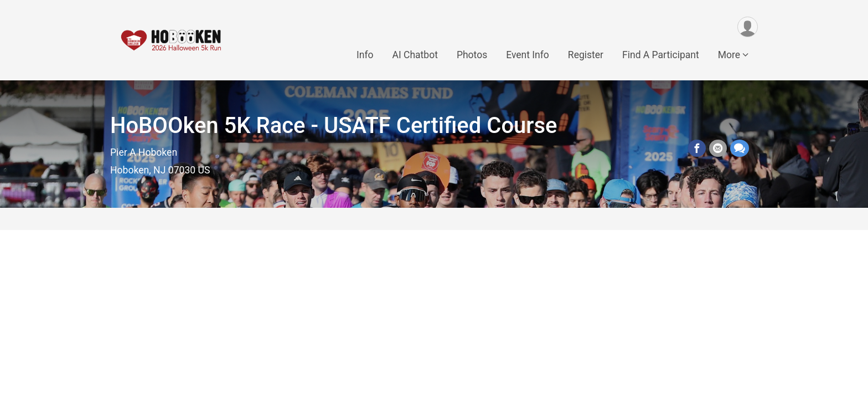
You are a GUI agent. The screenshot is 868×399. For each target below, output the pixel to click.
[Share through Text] (740, 149)
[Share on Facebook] (697, 149)
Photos (472, 55)
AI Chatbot (415, 55)
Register (586, 55)
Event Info (528, 55)
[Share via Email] (718, 149)
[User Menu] (748, 27)
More (729, 55)
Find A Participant (661, 55)
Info (365, 55)
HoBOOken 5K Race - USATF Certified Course (334, 126)
